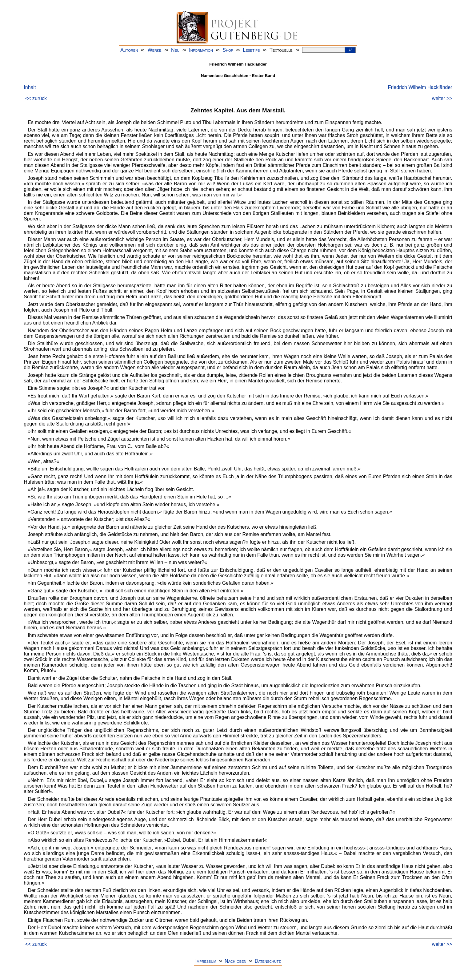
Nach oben (235, 961)
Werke (155, 50)
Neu (175, 50)
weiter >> (442, 98)
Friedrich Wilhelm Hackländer (420, 87)
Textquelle (281, 50)
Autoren (129, 50)
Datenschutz (268, 961)
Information (201, 50)
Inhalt (30, 87)
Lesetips (251, 50)
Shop (228, 50)
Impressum (206, 961)
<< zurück (36, 98)
